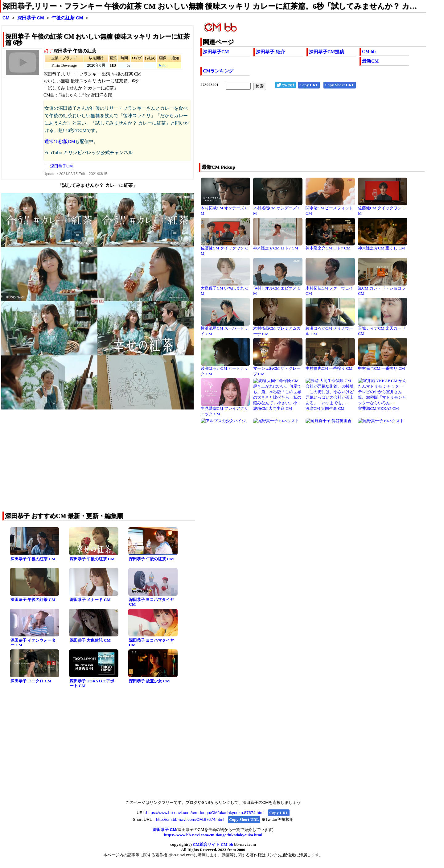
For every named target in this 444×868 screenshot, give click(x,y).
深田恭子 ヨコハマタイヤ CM (151, 602)
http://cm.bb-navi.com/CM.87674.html (190, 819)
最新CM (370, 61)
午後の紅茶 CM (67, 18)
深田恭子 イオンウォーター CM (33, 643)
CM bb (369, 51)
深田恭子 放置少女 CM (149, 681)
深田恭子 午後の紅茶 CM (33, 559)
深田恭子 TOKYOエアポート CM (92, 683)
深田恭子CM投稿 (327, 52)
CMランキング (218, 71)
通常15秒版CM (60, 142)
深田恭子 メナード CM (90, 600)
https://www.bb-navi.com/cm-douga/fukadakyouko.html (213, 835)
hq (161, 65)
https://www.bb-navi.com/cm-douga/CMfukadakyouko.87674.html (205, 813)
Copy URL (309, 85)
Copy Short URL (340, 85)
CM (6, 18)
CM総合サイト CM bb (213, 844)
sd (165, 65)
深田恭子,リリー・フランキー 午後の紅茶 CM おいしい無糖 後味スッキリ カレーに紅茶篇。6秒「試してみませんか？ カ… (210, 6)
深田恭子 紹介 (270, 52)
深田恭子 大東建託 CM (90, 640)
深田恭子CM (216, 52)
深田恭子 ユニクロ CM (31, 681)
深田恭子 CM (31, 18)
